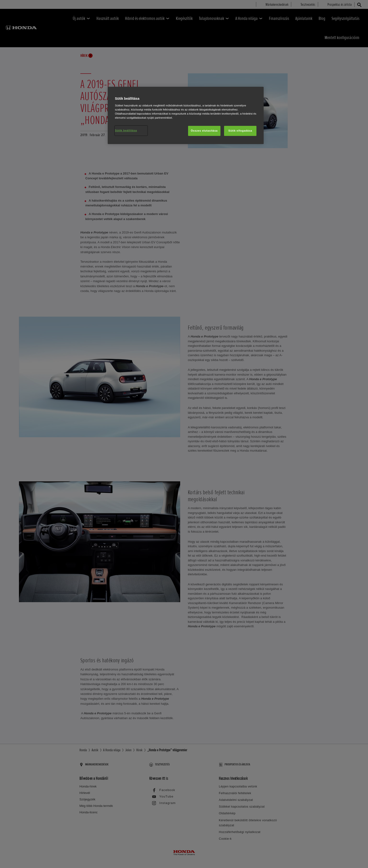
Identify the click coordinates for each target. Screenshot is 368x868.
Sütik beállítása (126, 130)
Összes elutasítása (204, 131)
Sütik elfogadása (240, 131)
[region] (186, 115)
